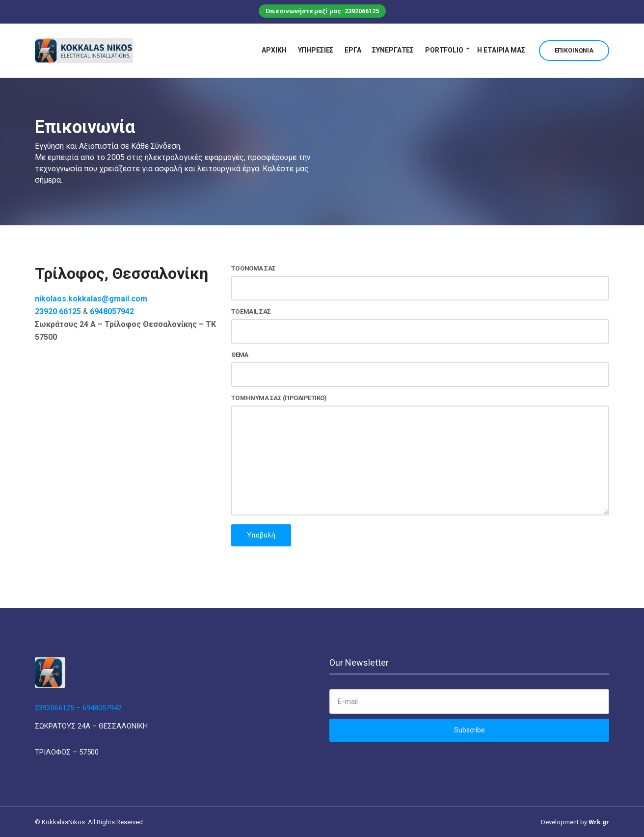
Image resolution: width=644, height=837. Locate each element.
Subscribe (470, 730)
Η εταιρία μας (501, 50)
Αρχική (274, 50)
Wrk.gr (599, 822)
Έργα (353, 50)
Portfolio (444, 50)
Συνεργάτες (393, 50)
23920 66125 (58, 311)
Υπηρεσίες (316, 50)
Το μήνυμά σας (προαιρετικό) (420, 456)
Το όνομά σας (420, 283)
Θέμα (420, 369)
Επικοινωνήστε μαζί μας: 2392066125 (322, 11)
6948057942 (112, 311)
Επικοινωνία (574, 51)
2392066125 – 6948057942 (78, 708)
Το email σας (420, 326)
